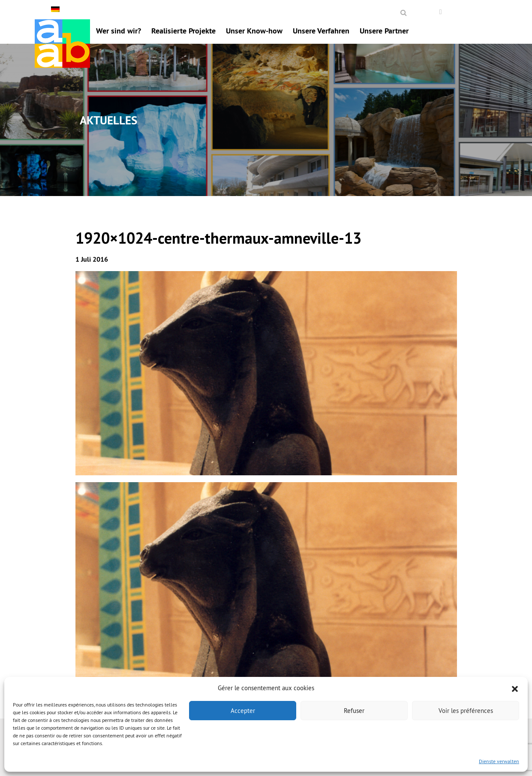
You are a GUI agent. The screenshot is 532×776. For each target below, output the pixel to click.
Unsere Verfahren (321, 31)
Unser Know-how (254, 31)
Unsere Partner (384, 31)
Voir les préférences (466, 711)
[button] (515, 688)
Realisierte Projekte (183, 31)
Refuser (354, 711)
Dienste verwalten (499, 761)
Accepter (243, 711)
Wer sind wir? (119, 31)
